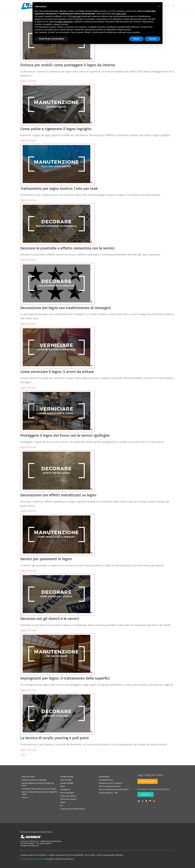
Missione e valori (28, 777)
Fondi (63, 786)
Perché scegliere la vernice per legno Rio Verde (38, 784)
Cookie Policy (38, 859)
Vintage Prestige (67, 777)
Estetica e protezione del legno (34, 780)
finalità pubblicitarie (65, 22)
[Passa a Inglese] (143, 800)
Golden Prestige (67, 783)
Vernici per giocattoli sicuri (110, 786)
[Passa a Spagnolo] (155, 800)
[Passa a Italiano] (139, 800)
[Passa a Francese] (147, 800)
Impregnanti (65, 789)
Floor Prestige (66, 780)
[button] (159, 6)
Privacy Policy (26, 859)
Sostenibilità (104, 777)
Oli (61, 806)
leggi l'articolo (28, 81)
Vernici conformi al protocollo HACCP (114, 789)
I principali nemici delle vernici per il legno (39, 789)
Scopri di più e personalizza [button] (51, 39)
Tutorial (25, 798)
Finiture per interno (68, 799)
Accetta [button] (153, 39)
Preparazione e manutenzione (72, 809)
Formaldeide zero (106, 780)
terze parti (77, 16)
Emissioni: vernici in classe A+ (111, 783)
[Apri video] (58, 105)
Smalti (63, 802)
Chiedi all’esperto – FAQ (108, 793)
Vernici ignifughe (67, 793)
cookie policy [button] (121, 14)
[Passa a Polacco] (151, 800)
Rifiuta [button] (136, 39)
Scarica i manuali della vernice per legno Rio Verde (39, 793)
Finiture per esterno (68, 796)
